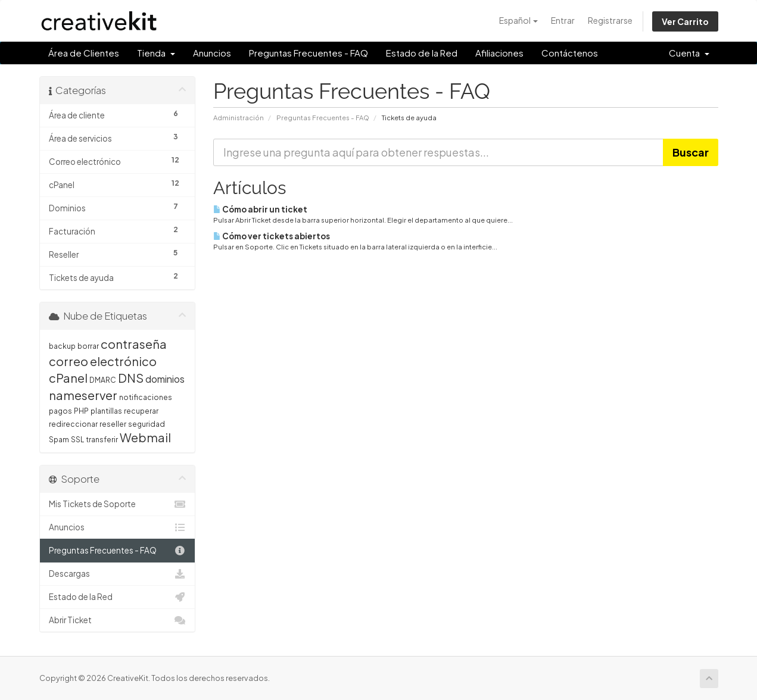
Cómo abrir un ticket (260, 209)
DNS (131, 378)
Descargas (118, 574)
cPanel (68, 378)
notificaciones (146, 397)
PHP (81, 411)
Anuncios (212, 53)
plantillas (106, 411)
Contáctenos (570, 53)
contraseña (134, 344)
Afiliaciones (499, 53)
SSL (77, 440)
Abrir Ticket (118, 620)
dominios (165, 379)
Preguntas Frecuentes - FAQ (309, 53)
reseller (113, 424)
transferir (102, 440)
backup (62, 346)
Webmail (145, 437)
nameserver (83, 395)
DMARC (103, 380)
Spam (59, 440)
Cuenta (689, 53)
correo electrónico (103, 361)
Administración (239, 117)
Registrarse (610, 20)
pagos (60, 411)
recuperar (141, 411)
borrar (88, 346)
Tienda (156, 53)
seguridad (147, 424)
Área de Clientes (84, 53)
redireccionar (73, 424)
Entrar (563, 20)
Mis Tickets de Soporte (118, 504)
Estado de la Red (422, 53)
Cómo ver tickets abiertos (272, 236)
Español (518, 20)
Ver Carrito (685, 21)
